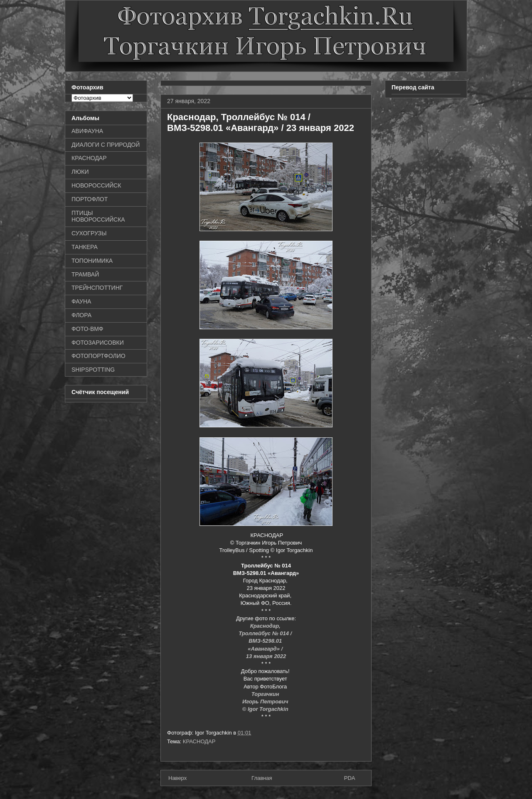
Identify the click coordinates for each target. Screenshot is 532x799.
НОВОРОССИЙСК (96, 185)
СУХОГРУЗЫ (89, 233)
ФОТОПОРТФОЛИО (99, 356)
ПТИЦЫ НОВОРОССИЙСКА (98, 216)
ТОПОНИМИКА (92, 261)
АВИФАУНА (87, 131)
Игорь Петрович (266, 702)
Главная (262, 778)
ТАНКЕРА (85, 247)
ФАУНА (81, 301)
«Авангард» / (266, 649)
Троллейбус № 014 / (266, 633)
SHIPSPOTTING (93, 370)
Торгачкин (266, 694)
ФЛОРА (81, 315)
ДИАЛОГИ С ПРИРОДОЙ (106, 145)
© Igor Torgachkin (266, 709)
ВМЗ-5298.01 (266, 641)
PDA (350, 778)
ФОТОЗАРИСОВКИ (98, 343)
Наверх (177, 778)
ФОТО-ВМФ (87, 329)
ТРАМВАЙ (85, 274)
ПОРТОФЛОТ (90, 199)
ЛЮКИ (80, 172)
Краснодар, (266, 626)
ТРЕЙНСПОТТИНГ (97, 288)
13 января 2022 (266, 656)
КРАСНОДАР (199, 741)
